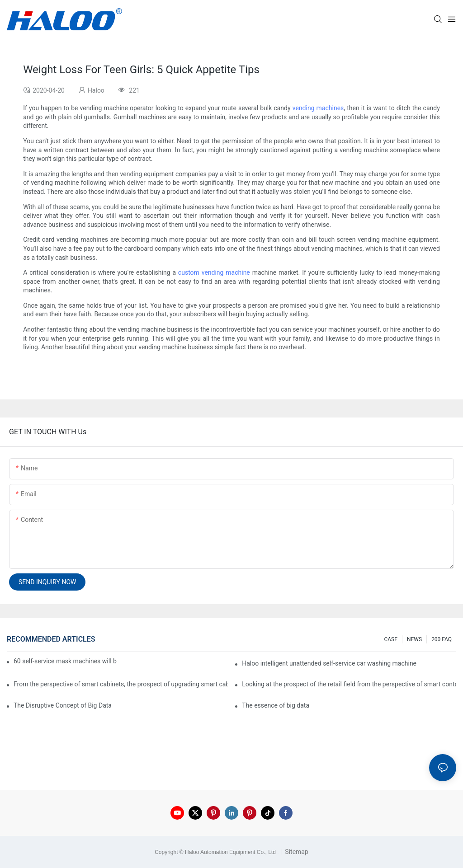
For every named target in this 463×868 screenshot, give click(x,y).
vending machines (318, 108)
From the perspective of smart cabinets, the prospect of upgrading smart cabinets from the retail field (121, 684)
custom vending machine (214, 272)
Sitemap (296, 852)
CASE (391, 639)
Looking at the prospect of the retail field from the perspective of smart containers (349, 684)
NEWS (414, 639)
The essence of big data (276, 705)
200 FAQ (442, 639)
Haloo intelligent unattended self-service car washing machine (329, 663)
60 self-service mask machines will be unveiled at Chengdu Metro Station (65, 661)
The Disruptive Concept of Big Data (63, 705)
